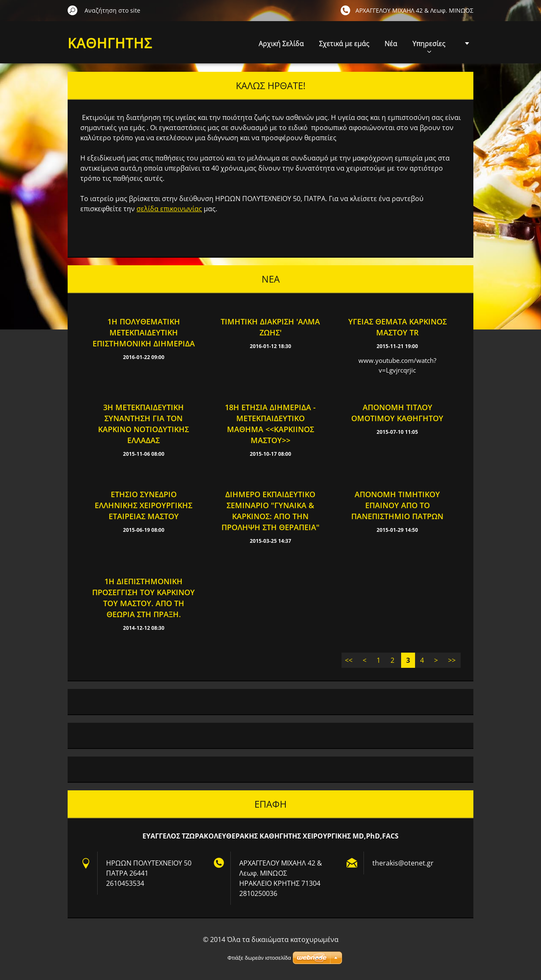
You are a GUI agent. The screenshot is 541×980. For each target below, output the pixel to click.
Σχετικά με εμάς (344, 44)
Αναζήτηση (73, 10)
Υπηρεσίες (429, 46)
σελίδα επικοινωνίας (169, 209)
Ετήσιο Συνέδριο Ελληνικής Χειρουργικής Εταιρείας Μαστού (143, 505)
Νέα (391, 44)
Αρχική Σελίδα (281, 44)
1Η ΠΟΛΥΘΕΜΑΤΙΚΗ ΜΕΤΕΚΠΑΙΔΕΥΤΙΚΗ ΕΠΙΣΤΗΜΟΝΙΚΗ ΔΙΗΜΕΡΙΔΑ (144, 332)
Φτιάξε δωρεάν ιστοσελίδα (259, 958)
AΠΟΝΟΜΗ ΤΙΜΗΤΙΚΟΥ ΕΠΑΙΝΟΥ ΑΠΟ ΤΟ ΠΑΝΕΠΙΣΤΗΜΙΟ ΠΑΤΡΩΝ (397, 505)
